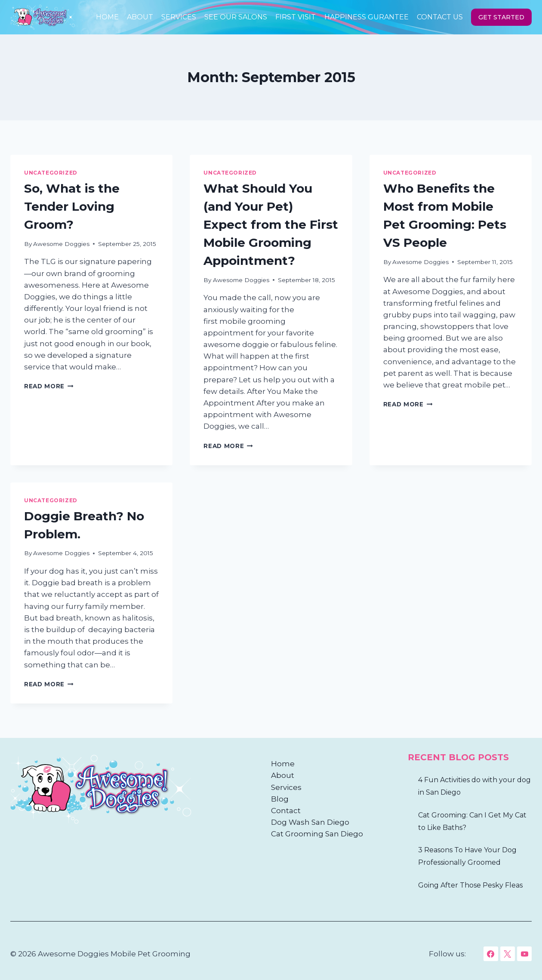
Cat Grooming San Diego (317, 834)
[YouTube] (524, 954)
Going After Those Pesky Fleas (470, 885)
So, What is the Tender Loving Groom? (72, 206)
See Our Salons (236, 17)
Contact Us (440, 17)
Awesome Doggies (61, 244)
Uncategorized (51, 173)
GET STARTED (501, 17)
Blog (280, 799)
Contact (286, 811)
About (140, 17)
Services (179, 17)
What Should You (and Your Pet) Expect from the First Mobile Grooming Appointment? (271, 224)
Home (107, 17)
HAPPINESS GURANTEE (366, 17)
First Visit (296, 17)
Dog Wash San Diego (310, 822)
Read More (49, 386)
